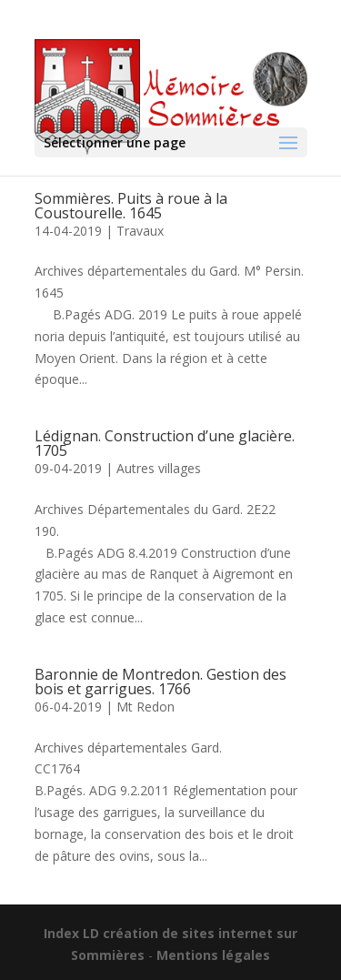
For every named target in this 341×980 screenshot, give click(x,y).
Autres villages (159, 468)
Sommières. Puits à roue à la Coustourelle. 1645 (131, 206)
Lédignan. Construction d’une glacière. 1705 (165, 443)
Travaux (140, 231)
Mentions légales (213, 955)
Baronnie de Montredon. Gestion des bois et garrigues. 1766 (160, 682)
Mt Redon (145, 707)
